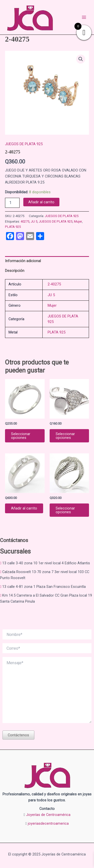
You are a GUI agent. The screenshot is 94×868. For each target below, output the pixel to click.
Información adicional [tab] (23, 261)
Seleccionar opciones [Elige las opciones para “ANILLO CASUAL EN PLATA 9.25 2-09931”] (65, 510)
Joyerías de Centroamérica (48, 815)
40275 (25, 221)
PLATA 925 (13, 227)
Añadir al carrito (41, 202)
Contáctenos (18, 735)
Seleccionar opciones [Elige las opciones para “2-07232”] (21, 436)
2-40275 (54, 284)
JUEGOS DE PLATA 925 (24, 144)
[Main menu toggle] (84, 17)
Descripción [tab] (15, 271)
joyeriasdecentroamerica (48, 823)
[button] (81, 59)
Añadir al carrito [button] (24, 508)
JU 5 (34, 221)
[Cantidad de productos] (12, 203)
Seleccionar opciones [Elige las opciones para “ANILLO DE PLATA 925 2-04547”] (65, 436)
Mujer (78, 221)
